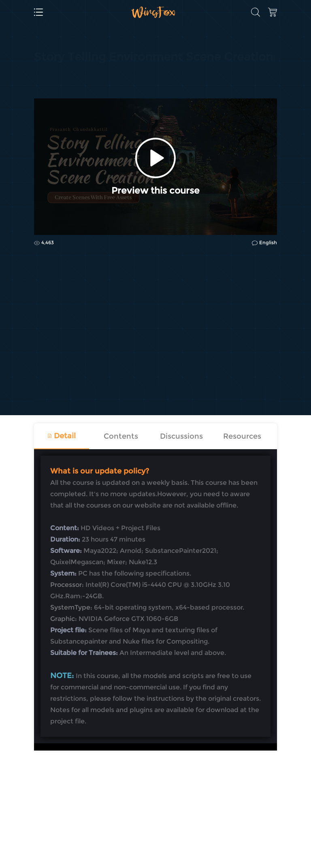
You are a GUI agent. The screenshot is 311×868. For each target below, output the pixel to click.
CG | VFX (46, 78)
